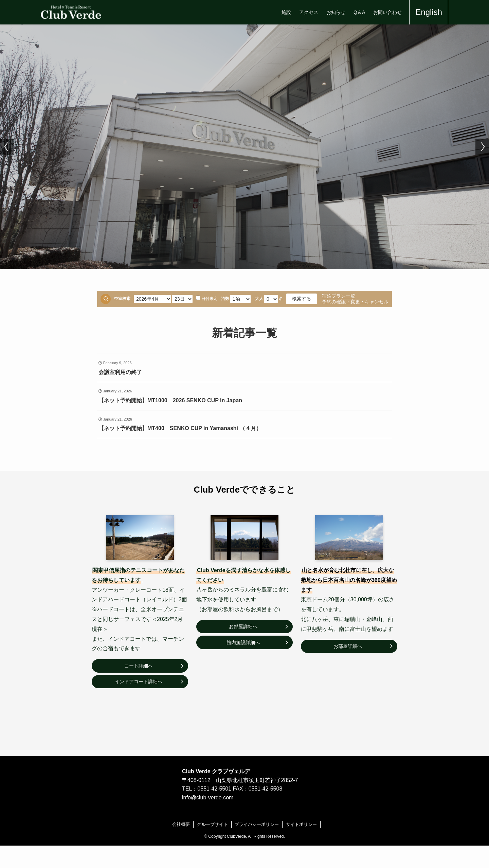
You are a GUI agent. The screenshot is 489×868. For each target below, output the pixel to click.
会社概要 (181, 824)
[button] (7, 147)
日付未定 (207, 298)
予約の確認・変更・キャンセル (355, 302)
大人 (259, 299)
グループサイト (212, 824)
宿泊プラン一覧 (339, 296)
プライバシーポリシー (257, 824)
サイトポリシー (301, 824)
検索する (302, 299)
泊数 (225, 299)
